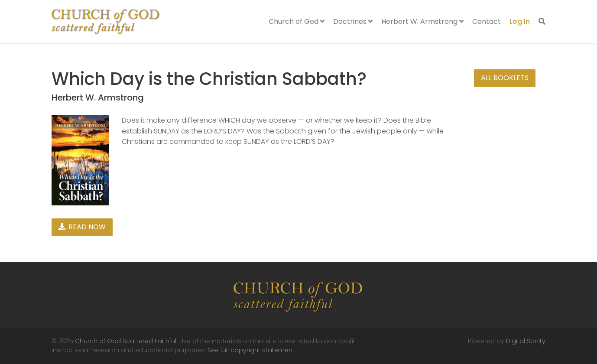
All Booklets (505, 78)
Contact (487, 21)
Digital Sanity (526, 341)
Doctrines (353, 21)
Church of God (297, 21)
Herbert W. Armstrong (422, 21)
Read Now (82, 227)
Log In (520, 21)
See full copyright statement (251, 350)
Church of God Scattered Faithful (126, 341)
